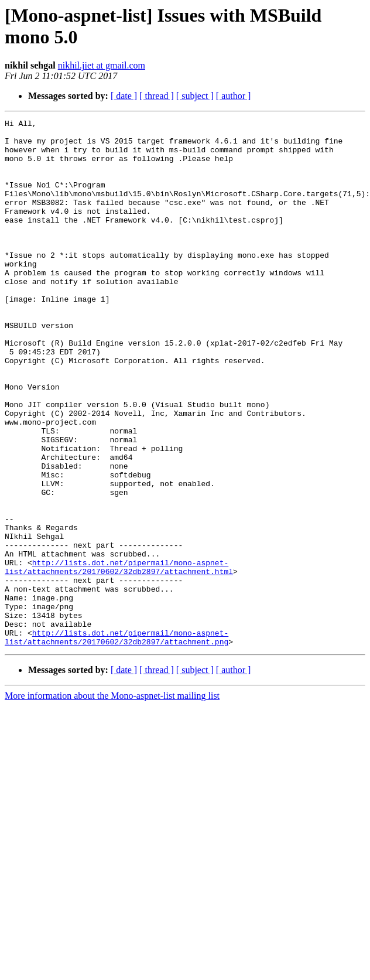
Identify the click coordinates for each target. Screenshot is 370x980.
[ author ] (234, 96)
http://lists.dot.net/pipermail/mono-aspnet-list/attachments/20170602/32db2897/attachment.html (119, 657)
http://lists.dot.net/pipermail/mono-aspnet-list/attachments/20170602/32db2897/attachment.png (117, 742)
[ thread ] (157, 96)
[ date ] (124, 96)
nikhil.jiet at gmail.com (102, 65)
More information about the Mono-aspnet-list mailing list (112, 801)
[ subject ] (195, 96)
